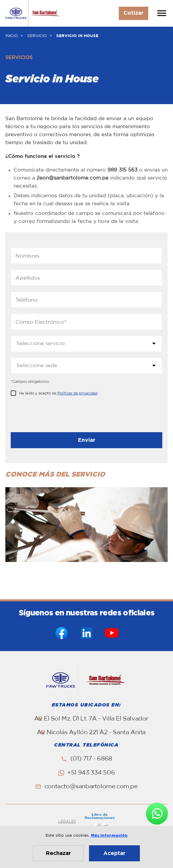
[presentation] (62, 416)
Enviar (87, 440)
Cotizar (134, 13)
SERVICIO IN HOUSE (77, 36)
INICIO (12, 36)
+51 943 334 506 (91, 773)
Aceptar (114, 853)
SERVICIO (37, 36)
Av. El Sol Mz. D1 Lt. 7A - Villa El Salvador (91, 719)
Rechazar (58, 853)
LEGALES (67, 821)
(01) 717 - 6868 (91, 759)
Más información (109, 835)
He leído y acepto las (58, 393)
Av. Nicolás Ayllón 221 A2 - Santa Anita (91, 733)
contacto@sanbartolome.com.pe (91, 787)
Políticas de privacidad (77, 393)
